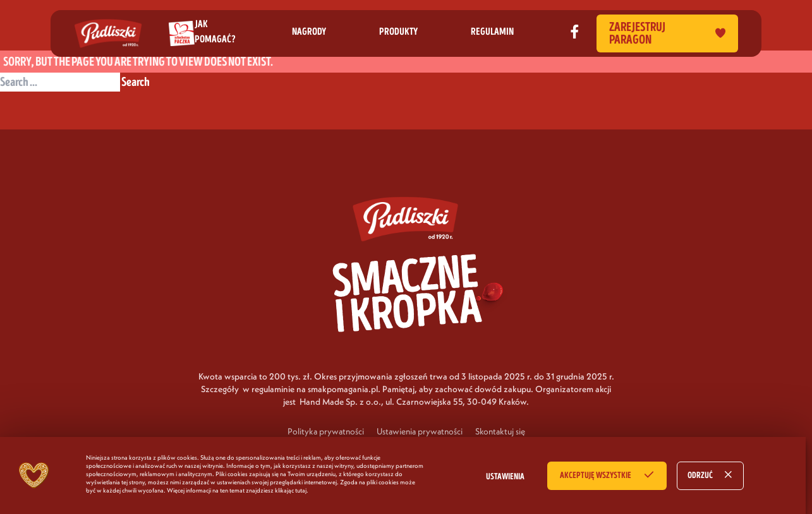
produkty (398, 32)
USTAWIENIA (505, 477)
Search (136, 82)
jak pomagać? (215, 32)
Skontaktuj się (500, 431)
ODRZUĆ (700, 475)
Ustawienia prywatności (420, 431)
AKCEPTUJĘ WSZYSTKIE (596, 475)
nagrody (309, 32)
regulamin (492, 32)
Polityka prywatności (326, 431)
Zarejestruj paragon (667, 33)
